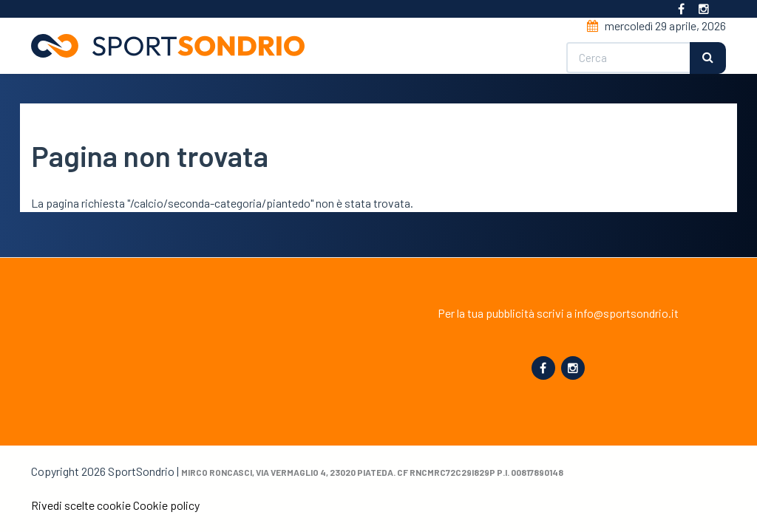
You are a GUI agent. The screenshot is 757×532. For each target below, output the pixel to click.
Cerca (708, 58)
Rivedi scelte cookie (81, 505)
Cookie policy (166, 505)
